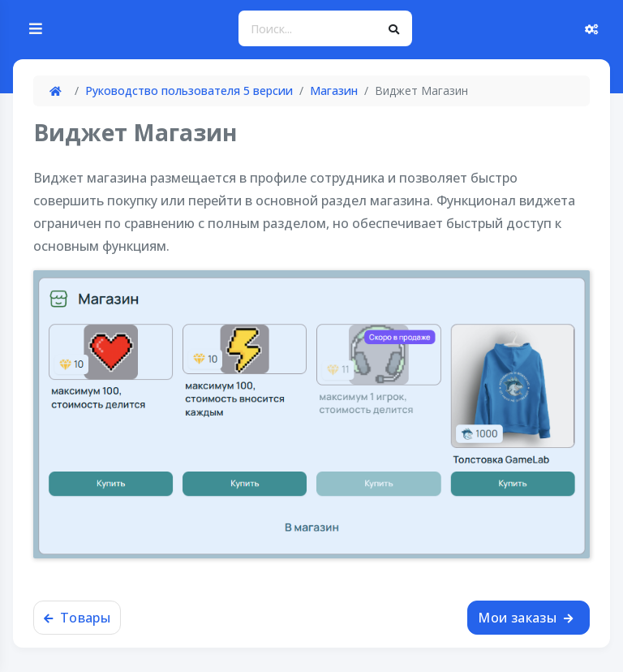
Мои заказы (525, 618)
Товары (77, 618)
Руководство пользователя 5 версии (189, 90)
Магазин (334, 90)
